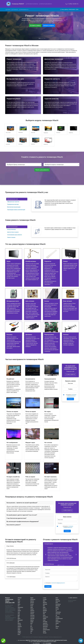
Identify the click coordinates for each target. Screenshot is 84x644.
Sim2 (57, 598)
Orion (44, 615)
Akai (19, 603)
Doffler (19, 633)
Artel (19, 609)
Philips (45, 619)
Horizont (32, 617)
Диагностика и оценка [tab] (13, 232)
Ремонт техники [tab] (11, 237)
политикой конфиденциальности (58, 583)
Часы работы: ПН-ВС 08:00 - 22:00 (69, 10)
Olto (44, 614)
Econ (19, 634)
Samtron (45, 628)
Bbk (19, 617)
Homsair (32, 615)
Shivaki (45, 633)
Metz (44, 601)
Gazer (32, 606)
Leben (32, 630)
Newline (45, 611)
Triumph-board (59, 619)
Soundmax (58, 604)
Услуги (8, 9)
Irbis (31, 623)
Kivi (31, 627)
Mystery (45, 603)
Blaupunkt (20, 620)
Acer (19, 599)
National (45, 604)
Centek (19, 625)
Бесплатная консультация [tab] (14, 207)
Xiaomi (57, 627)
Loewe (45, 598)
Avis (19, 614)
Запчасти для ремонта (45, 4)
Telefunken (58, 612)
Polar (44, 620)
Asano (19, 611)
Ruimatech (46, 625)
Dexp (19, 630)
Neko (44, 607)
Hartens (32, 611)
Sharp (44, 631)
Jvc (31, 625)
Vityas (57, 623)
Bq (18, 622)
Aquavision (20, 607)
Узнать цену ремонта (42, 170)
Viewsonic (58, 622)
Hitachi (32, 614)
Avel (19, 612)
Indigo (32, 622)
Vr (56, 625)
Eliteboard (33, 599)
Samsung (45, 627)
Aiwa (19, 601)
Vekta (57, 620)
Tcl (56, 611)
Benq (19, 619)
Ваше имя (70, 383)
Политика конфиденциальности (55, 637)
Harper (32, 609)
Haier (32, 607)
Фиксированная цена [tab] (13, 199)
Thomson (58, 614)
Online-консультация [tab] (12, 227)
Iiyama (32, 620)
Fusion (32, 604)
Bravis (19, 623)
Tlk (56, 615)
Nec (44, 606)
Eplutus (32, 601)
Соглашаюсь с (71, 395)
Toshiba (57, 617)
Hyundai (32, 619)
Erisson (32, 603)
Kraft (32, 628)
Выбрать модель (49, 25)
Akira (19, 604)
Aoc (19, 606)
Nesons (45, 609)
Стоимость (15, 10)
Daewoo (20, 627)
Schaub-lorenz (46, 630)
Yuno (57, 628)
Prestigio (45, 622)
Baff (19, 615)
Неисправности (24, 10)
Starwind (58, 606)
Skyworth (58, 601)
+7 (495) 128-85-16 (72, 4)
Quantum (45, 623)
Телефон (70, 389)
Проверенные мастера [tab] (13, 204)
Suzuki (57, 609)
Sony (57, 603)
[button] (46, 555)
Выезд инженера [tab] (12, 229)
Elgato (32, 598)
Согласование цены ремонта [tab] (15, 235)
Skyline (57, 599)
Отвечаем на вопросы (32, 4)
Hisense (32, 612)
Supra (57, 607)
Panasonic (45, 617)
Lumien (45, 599)
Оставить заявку (35, 25)
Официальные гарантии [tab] (13, 202)
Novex (44, 612)
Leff (31, 631)
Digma (19, 631)
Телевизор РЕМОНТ (18, 4)
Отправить (70, 399)
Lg (31, 633)
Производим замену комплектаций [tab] (16, 210)
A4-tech (20, 598)
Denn (19, 628)
